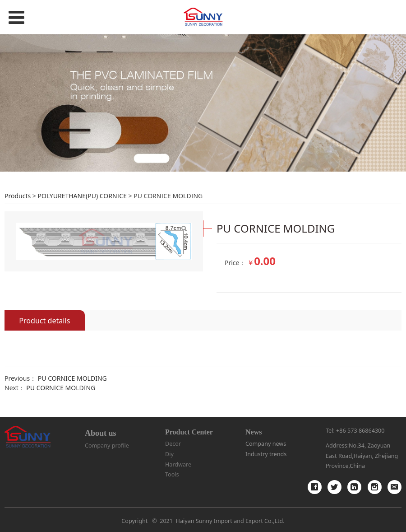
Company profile (107, 446)
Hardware (178, 464)
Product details (44, 321)
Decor (173, 444)
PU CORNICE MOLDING (72, 378)
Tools (172, 474)
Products (18, 196)
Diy (169, 454)
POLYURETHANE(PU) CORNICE (82, 196)
